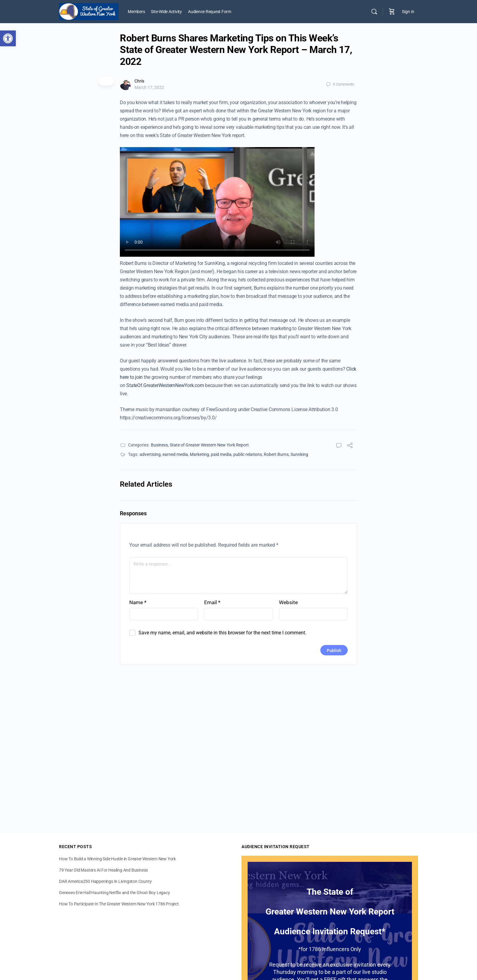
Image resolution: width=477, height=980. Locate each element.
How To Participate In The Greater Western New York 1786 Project (119, 904)
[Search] (374, 12)
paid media (221, 454)
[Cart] (392, 12)
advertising (150, 454)
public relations (248, 454)
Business (159, 445)
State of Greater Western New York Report (209, 445)
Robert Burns (276, 454)
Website (288, 602)
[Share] (350, 446)
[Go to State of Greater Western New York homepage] (89, 11)
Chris (139, 81)
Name (138, 602)
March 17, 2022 (149, 87)
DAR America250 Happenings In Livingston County (105, 881)
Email (212, 602)
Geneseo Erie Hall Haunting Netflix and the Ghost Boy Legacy (115, 893)
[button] (8, 38)
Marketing (199, 454)
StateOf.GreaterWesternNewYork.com (165, 385)
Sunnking (299, 454)
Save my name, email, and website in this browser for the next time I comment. (222, 633)
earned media (175, 454)
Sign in (408, 12)
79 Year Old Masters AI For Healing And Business (103, 870)
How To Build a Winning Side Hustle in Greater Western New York (117, 859)
